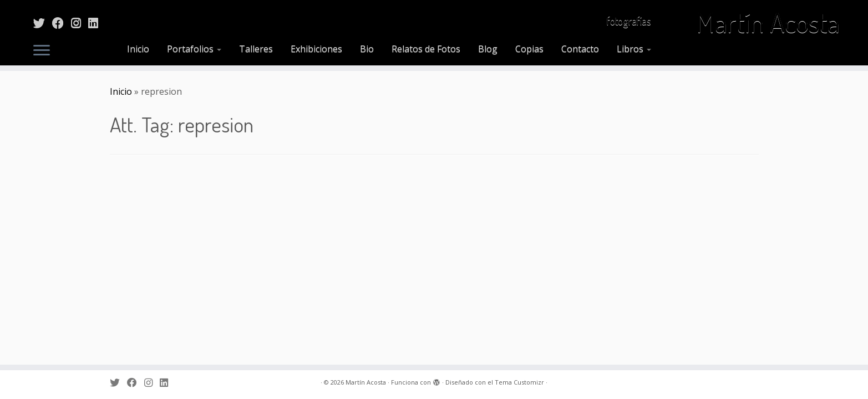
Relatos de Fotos (426, 49)
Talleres (256, 49)
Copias (529, 49)
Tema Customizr (519, 382)
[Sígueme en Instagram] (80, 23)
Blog (488, 49)
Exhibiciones (316, 49)
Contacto (580, 49)
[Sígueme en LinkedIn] (97, 23)
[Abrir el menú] (42, 51)
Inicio (138, 49)
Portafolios (194, 49)
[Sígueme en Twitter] (43, 23)
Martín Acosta (768, 22)
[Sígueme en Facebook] (62, 23)
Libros (634, 49)
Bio (367, 49)
